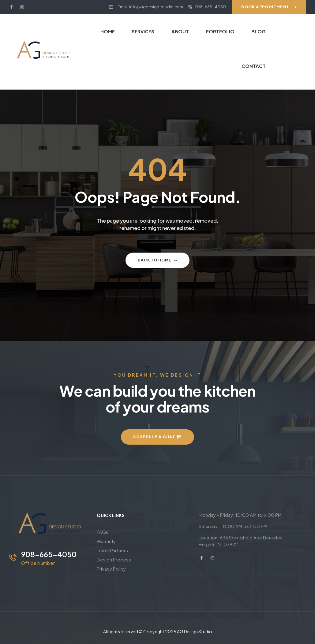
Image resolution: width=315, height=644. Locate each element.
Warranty (106, 541)
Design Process (114, 559)
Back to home (157, 260)
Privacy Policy (111, 569)
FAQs (103, 532)
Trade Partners (112, 550)
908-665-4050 (49, 554)
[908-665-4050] (13, 557)
